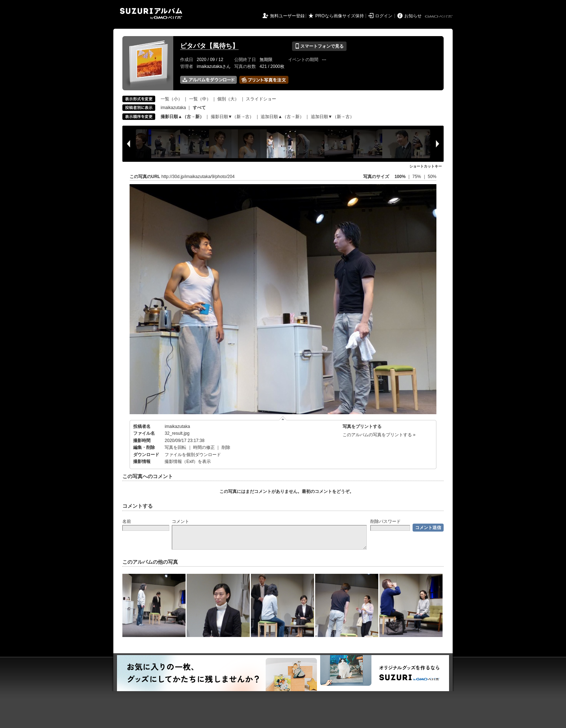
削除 (226, 447)
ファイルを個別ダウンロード (193, 455)
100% (400, 177)
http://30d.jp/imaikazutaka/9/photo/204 (198, 177)
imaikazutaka (173, 108)
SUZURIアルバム (151, 14)
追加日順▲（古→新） (282, 117)
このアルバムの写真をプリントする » (379, 435)
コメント (180, 521)
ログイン (384, 16)
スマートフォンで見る (319, 46)
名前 (127, 521)
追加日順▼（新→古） (332, 117)
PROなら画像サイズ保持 (340, 16)
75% (417, 177)
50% (432, 177)
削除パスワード (386, 521)
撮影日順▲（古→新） (182, 117)
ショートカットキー (426, 166)
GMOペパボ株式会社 (439, 17)
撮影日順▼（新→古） (232, 117)
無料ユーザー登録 (287, 16)
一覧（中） (200, 99)
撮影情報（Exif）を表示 (188, 461)
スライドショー (261, 99)
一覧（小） (171, 99)
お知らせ (413, 16)
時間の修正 (204, 447)
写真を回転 (175, 447)
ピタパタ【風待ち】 (209, 46)
